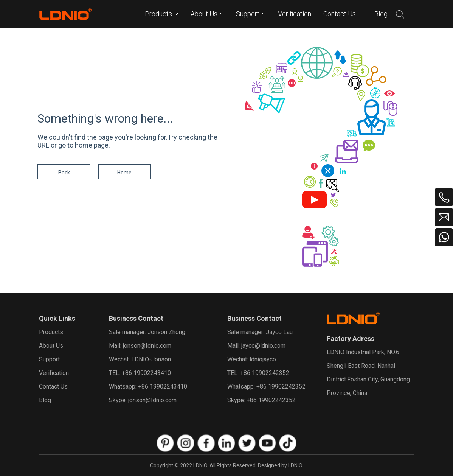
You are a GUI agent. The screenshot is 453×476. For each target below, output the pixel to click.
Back (64, 173)
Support (49, 359)
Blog (45, 400)
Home (124, 173)
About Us (51, 346)
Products (51, 332)
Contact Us (53, 387)
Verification (54, 373)
